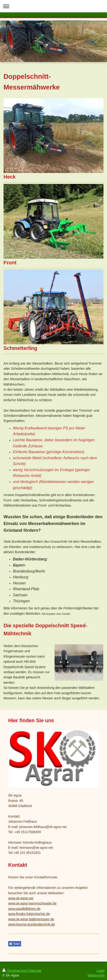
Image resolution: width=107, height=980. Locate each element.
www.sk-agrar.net (21, 898)
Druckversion (15, 971)
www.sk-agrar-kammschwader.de (32, 903)
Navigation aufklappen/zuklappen (53, 6)
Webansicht (96, 975)
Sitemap (35, 971)
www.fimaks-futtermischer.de (29, 914)
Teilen (15, 944)
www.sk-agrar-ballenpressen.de (31, 919)
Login (101, 971)
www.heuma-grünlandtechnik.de (31, 924)
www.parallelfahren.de (24, 909)
